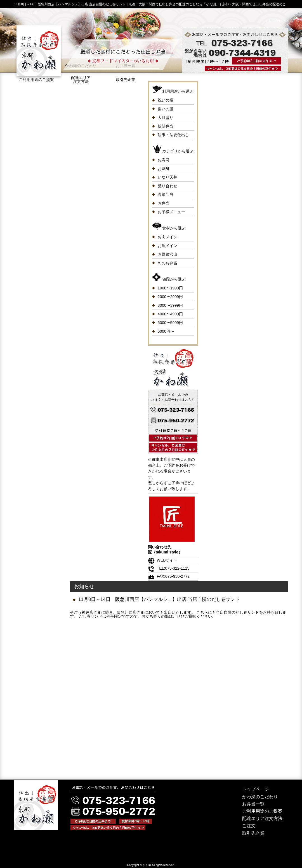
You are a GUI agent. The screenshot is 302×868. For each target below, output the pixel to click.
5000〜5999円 (170, 323)
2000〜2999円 (170, 297)
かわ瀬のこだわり (260, 797)
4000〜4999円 (170, 314)
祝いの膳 (166, 100)
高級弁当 (166, 195)
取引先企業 (126, 80)
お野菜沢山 (167, 254)
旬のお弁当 (167, 263)
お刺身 (164, 169)
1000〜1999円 (170, 288)
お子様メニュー (171, 212)
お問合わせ (277, 21)
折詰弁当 (166, 126)
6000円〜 (166, 331)
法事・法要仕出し (173, 135)
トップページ (256, 789)
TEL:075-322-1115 (169, 568)
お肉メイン (167, 237)
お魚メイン (167, 246)
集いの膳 (166, 109)
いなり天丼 (167, 177)
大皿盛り (166, 118)
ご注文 (249, 826)
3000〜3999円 (170, 305)
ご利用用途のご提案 (262, 811)
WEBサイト (163, 560)
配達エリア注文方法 (81, 80)
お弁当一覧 (253, 804)
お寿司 (164, 160)
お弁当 (164, 203)
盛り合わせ (167, 186)
